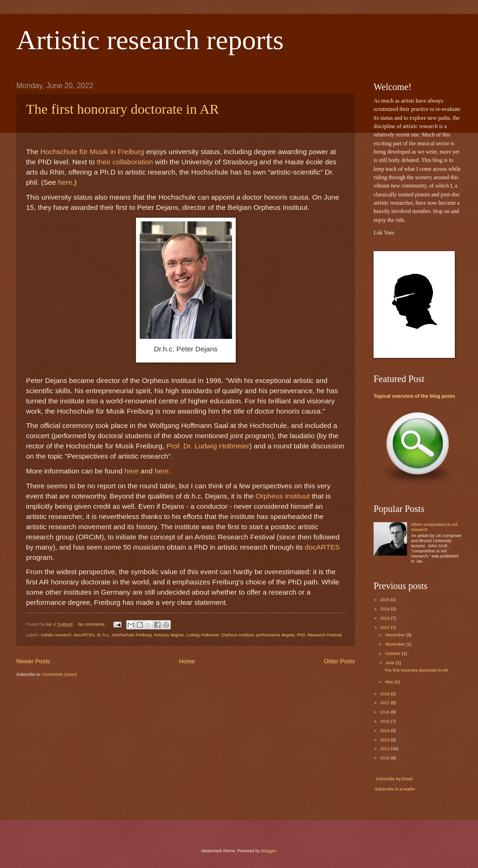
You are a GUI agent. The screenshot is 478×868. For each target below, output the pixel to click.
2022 (385, 628)
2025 (385, 600)
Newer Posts (33, 661)
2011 (385, 749)
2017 (385, 703)
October (393, 654)
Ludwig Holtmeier (202, 635)
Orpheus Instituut (238, 635)
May (390, 682)
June (390, 663)
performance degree (275, 635)
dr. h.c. (103, 635)
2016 (385, 712)
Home (187, 661)
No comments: (92, 624)
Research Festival (325, 635)
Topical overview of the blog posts (414, 396)
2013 (385, 740)
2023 (385, 618)
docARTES (84, 635)
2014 (385, 731)
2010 (385, 758)
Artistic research (56, 635)
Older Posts (339, 661)
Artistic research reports (150, 40)
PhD (301, 635)
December (396, 635)
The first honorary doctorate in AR (123, 109)
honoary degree (169, 635)
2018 (385, 694)
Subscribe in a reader (395, 789)
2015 (385, 721)
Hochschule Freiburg (132, 635)
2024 (385, 609)
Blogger (268, 851)
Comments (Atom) (60, 674)
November (396, 644)
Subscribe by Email (394, 779)
